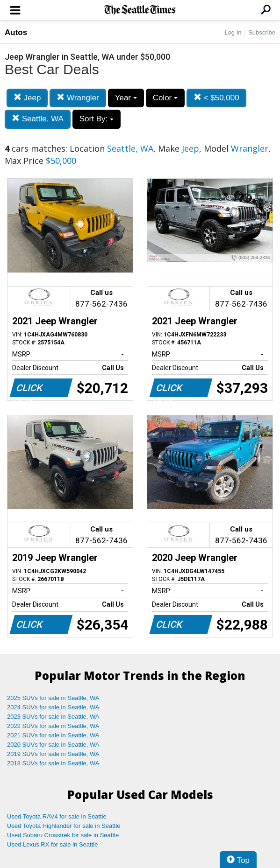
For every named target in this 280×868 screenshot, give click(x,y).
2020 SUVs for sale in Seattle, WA (53, 745)
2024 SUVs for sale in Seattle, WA (53, 707)
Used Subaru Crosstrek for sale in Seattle (63, 835)
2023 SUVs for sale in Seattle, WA (53, 717)
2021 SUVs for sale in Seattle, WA (53, 735)
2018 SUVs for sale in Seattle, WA (53, 763)
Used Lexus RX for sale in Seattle (52, 844)
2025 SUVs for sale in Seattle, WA (53, 698)
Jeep (27, 98)
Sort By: (97, 119)
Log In (233, 32)
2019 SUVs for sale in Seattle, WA (53, 754)
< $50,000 (216, 98)
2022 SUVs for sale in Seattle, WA (53, 726)
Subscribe (262, 32)
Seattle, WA (38, 119)
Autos (16, 32)
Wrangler (78, 98)
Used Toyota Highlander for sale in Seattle (64, 826)
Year (126, 98)
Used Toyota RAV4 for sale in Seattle (57, 816)
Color (165, 98)
